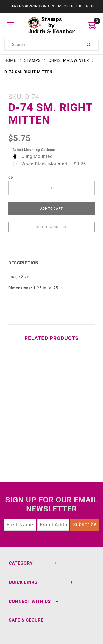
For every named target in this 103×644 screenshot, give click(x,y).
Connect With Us (30, 601)
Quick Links (23, 582)
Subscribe (85, 524)
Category (21, 563)
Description (23, 263)
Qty (11, 177)
